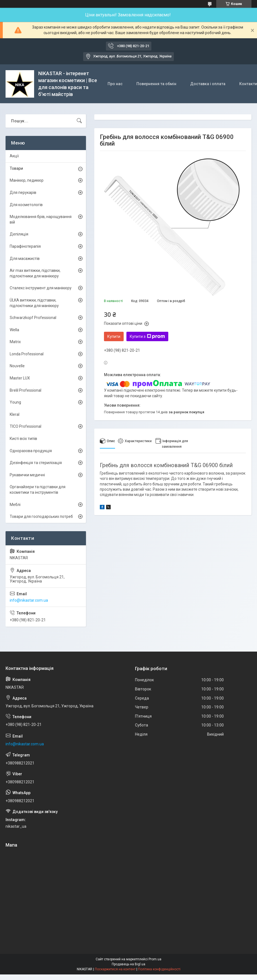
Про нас (115, 84)
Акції (14, 156)
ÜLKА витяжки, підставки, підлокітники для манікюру (34, 303)
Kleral (15, 414)
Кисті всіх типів (23, 439)
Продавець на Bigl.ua (128, 964)
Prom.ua (155, 959)
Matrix (15, 342)
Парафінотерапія (25, 246)
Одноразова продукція (31, 451)
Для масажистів (25, 259)
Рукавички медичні (27, 475)
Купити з (147, 336)
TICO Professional (26, 426)
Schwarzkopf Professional (33, 318)
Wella (14, 330)
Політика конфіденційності (159, 969)
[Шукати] (79, 121)
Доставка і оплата (208, 84)
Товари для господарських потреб (41, 516)
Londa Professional (27, 354)
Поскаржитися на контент (115, 969)
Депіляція (19, 234)
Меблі (15, 505)
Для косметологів (26, 205)
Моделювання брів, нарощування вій (41, 219)
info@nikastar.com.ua (29, 600)
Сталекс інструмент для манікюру (41, 288)
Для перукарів (23, 193)
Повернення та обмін (156, 84)
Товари (16, 168)
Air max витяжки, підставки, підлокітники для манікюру (35, 273)
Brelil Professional (26, 390)
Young (15, 402)
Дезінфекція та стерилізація (36, 463)
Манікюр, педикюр (27, 180)
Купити (114, 336)
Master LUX (20, 378)
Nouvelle (17, 366)
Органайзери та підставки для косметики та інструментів (38, 490)
